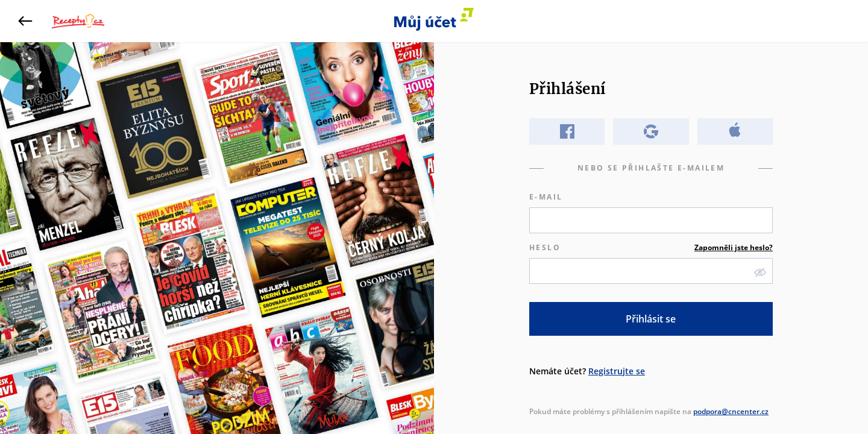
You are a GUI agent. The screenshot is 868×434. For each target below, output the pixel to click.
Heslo (651, 248)
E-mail (546, 197)
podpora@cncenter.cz (731, 411)
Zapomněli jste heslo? (734, 247)
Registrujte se (617, 371)
